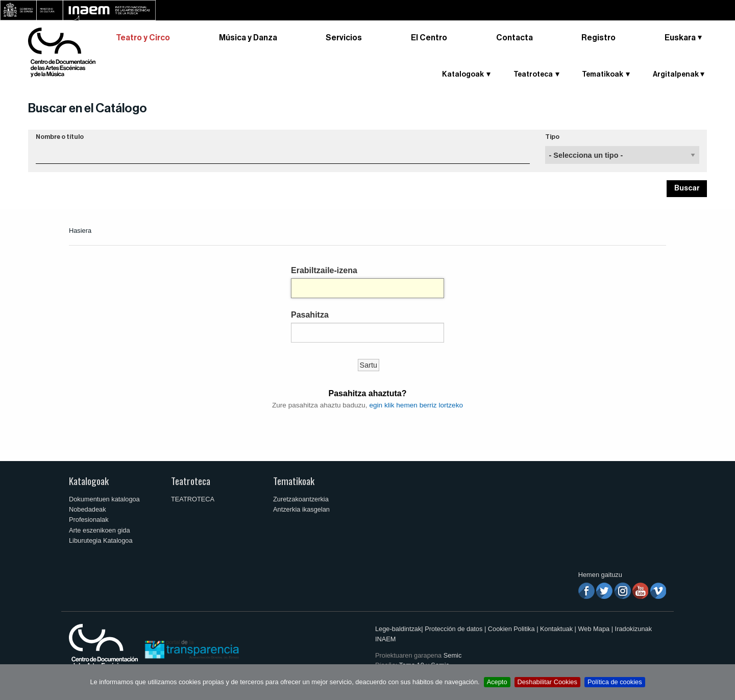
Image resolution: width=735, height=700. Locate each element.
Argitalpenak (676, 75)
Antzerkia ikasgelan (301, 509)
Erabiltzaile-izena (324, 270)
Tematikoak (603, 75)
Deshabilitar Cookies (547, 682)
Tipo (552, 137)
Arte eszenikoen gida (100, 530)
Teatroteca (533, 75)
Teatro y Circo (143, 38)
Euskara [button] (680, 38)
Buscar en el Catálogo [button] (88, 108)
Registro (598, 38)
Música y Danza (248, 38)
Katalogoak (463, 75)
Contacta (514, 38)
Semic (453, 655)
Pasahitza (310, 315)
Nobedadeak (88, 509)
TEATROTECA (193, 499)
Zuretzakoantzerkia (301, 499)
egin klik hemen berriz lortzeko (416, 405)
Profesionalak (89, 520)
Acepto (497, 682)
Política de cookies (615, 682)
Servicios (344, 38)
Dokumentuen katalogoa (104, 499)
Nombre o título (60, 137)
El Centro (429, 38)
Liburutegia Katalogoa (101, 540)
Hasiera (80, 231)
